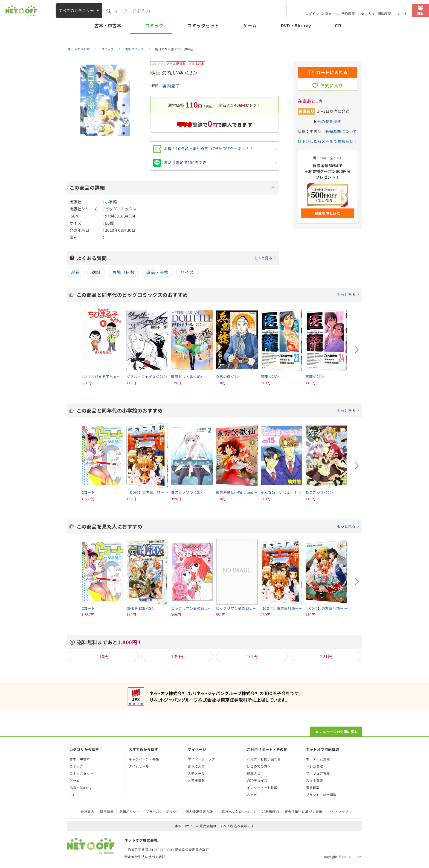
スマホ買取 (314, 780)
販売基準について (341, 131)
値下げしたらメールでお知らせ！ (327, 141)
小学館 (111, 202)
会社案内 (87, 812)
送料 (96, 272)
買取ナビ (254, 773)
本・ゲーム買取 (318, 759)
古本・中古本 (108, 25)
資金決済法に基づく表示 (303, 812)
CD (338, 25)
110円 (103, 656)
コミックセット (203, 25)
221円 (326, 656)
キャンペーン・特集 (144, 759)
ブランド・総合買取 (321, 795)
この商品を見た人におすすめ (218, 526)
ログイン (312, 14)
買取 (420, 14)
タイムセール (139, 766)
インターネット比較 (262, 787)
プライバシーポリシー (163, 812)
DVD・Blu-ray (296, 25)
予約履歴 (348, 14)
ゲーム (250, 25)
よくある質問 (176, 258)
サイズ (187, 272)
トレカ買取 (314, 766)
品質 (76, 272)
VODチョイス (257, 780)
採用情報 (107, 812)
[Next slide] (357, 350)
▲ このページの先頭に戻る (336, 732)
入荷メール (330, 14)
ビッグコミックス (121, 209)
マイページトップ (201, 759)
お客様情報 (196, 780)
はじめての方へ (259, 766)
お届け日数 (123, 272)
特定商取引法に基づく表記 (145, 857)
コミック (154, 25)
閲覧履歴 (384, 14)
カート (402, 14)
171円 (252, 656)
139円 (177, 656)
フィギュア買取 (318, 773)
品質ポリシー (130, 812)
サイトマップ (338, 812)
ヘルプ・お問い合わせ (264, 759)
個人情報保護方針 (199, 812)
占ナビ (252, 795)
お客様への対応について (237, 812)
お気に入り (366, 14)
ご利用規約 (270, 812)
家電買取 (313, 787)
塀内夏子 (171, 86)
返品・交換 (157, 272)
